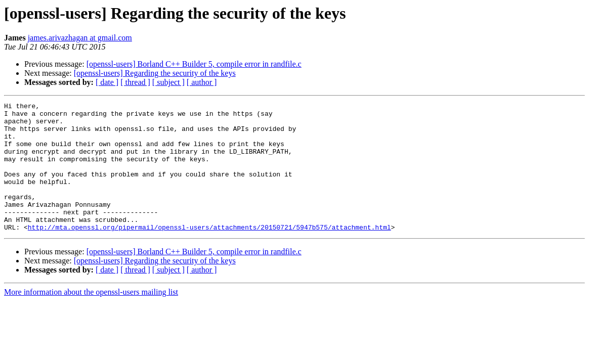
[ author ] (202, 82)
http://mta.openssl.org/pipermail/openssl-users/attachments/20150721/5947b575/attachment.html (209, 253)
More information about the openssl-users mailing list (91, 318)
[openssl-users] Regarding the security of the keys (155, 73)
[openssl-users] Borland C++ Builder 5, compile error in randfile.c (194, 64)
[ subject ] (169, 82)
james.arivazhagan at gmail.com (80, 38)
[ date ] (107, 82)
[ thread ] (135, 82)
